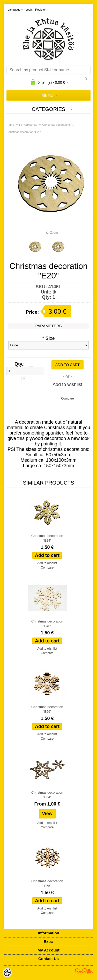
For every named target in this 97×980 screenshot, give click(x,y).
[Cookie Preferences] (7, 973)
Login (29, 10)
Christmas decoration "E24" (47, 538)
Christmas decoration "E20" (24, 132)
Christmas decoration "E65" (47, 883)
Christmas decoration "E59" (47, 709)
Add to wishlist (67, 384)
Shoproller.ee (84, 971)
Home (10, 125)
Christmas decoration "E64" (47, 795)
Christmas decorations (56, 125)
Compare (67, 398)
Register (40, 10)
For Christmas (28, 125)
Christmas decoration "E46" (47, 624)
